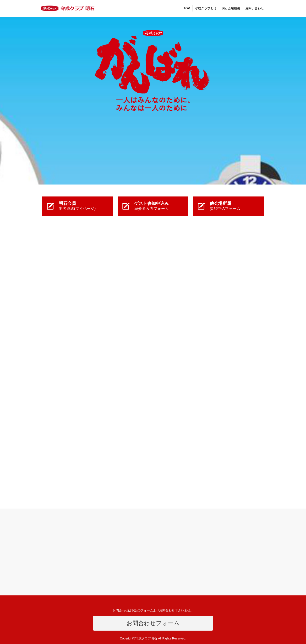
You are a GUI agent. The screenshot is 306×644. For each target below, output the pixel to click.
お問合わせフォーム (153, 623)
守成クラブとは (206, 8)
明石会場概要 (231, 8)
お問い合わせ (255, 8)
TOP (187, 8)
